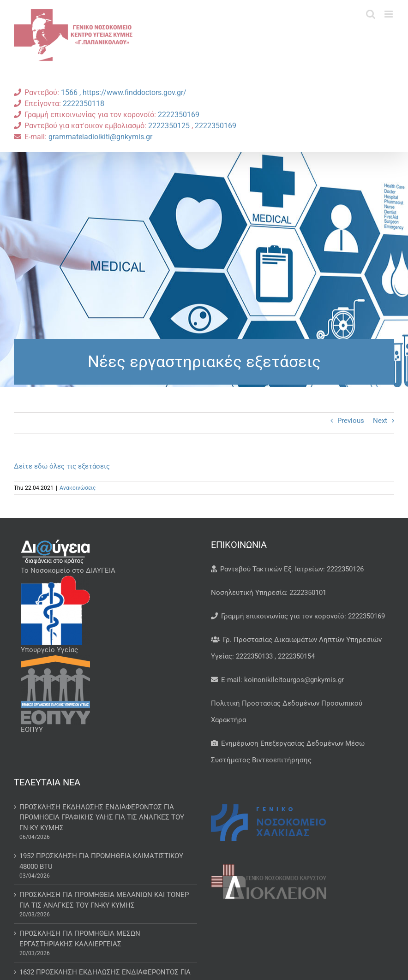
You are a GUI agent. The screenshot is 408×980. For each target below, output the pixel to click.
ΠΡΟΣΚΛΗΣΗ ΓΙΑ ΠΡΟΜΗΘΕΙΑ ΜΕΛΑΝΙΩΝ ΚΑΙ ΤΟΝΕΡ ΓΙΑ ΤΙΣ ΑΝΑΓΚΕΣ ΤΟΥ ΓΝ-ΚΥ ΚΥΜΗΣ (104, 900)
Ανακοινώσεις (78, 488)
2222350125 (170, 126)
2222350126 (345, 569)
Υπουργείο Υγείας (49, 650)
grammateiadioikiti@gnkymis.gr (100, 137)
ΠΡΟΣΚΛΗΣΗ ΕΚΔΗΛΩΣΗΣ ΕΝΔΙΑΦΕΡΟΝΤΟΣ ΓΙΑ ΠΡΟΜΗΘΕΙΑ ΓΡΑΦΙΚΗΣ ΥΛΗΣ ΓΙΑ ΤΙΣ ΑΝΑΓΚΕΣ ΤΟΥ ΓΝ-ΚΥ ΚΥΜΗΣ (102, 817)
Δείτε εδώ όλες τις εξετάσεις (62, 466)
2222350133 (254, 656)
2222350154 (296, 656)
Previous (351, 421)
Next (380, 421)
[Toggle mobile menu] (389, 14)
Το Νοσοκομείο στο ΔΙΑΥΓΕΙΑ (68, 570)
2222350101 (308, 593)
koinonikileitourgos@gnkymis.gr (294, 680)
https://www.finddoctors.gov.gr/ (135, 92)
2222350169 (179, 115)
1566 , (72, 92)
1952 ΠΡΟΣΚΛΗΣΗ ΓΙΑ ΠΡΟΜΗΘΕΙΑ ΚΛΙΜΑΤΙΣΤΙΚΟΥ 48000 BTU (101, 861)
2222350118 (84, 104)
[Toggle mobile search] (371, 14)
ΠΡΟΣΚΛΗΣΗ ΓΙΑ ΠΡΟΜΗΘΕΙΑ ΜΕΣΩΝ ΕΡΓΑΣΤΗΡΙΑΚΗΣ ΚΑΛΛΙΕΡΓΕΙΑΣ (80, 939)
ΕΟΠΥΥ (32, 730)
